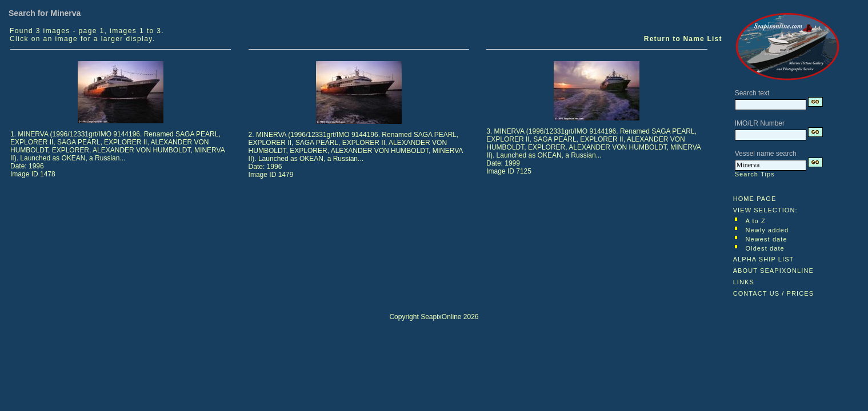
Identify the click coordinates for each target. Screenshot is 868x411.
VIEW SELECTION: (765, 210)
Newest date (766, 239)
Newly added (767, 230)
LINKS (744, 282)
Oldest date (765, 248)
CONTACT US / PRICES (774, 293)
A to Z (755, 221)
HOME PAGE (755, 199)
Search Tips (755, 174)
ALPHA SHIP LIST (764, 259)
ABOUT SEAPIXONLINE (773, 271)
